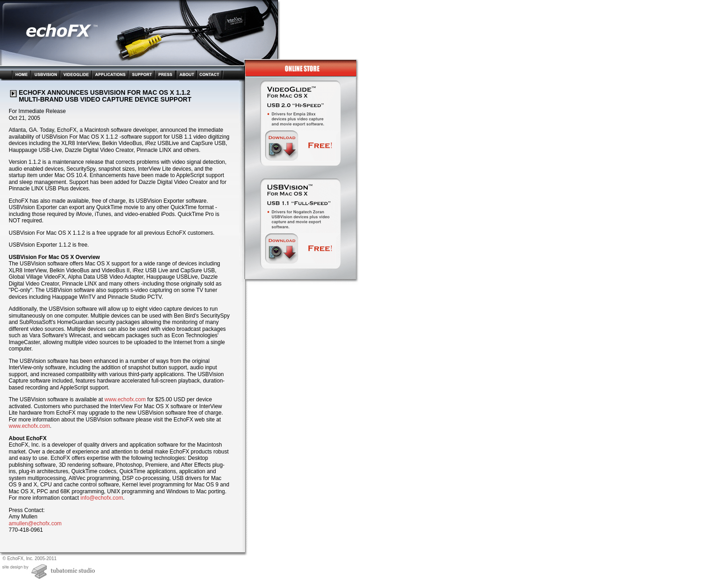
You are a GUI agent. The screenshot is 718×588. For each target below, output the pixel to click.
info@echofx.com (102, 498)
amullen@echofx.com (35, 523)
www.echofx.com (125, 399)
